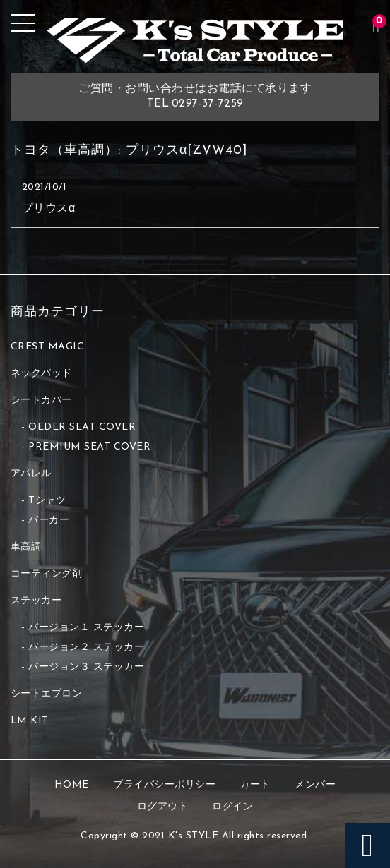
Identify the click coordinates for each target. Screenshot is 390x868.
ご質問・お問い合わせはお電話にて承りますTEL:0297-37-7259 (195, 96)
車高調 (26, 547)
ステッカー (36, 601)
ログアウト (163, 807)
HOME (72, 785)
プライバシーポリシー (164, 785)
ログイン (232, 807)
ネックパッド (41, 374)
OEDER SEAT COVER (82, 427)
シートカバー (41, 400)
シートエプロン (47, 694)
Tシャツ (47, 501)
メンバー (315, 785)
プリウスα (49, 209)
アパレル (31, 474)
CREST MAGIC (48, 347)
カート (255, 785)
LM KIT (30, 721)
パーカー (49, 520)
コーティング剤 (47, 574)
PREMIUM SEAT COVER (89, 447)
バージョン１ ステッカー (86, 628)
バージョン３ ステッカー (86, 667)
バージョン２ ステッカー (86, 647)
